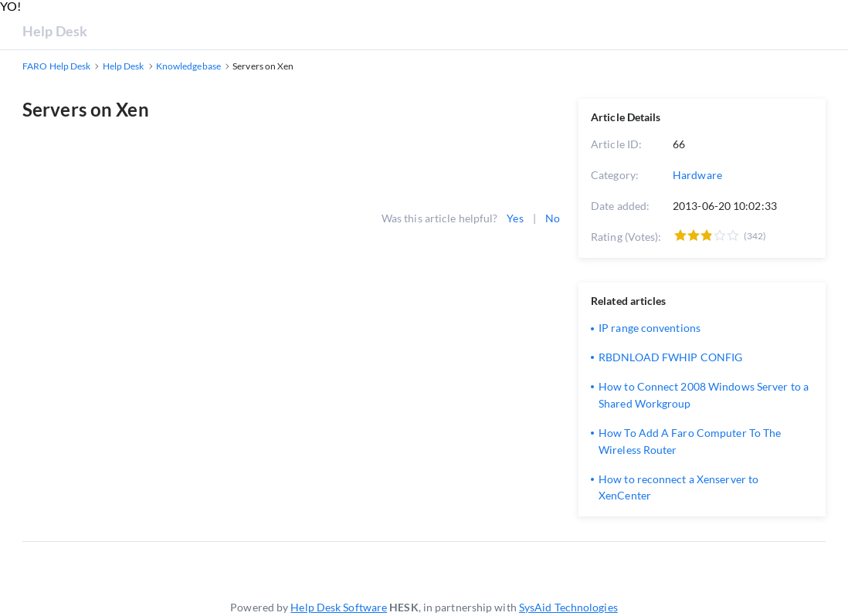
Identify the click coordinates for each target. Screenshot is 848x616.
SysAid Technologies (568, 607)
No (553, 218)
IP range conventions (650, 328)
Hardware (697, 175)
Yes (515, 218)
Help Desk (55, 31)
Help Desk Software (339, 607)
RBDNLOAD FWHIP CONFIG (670, 357)
